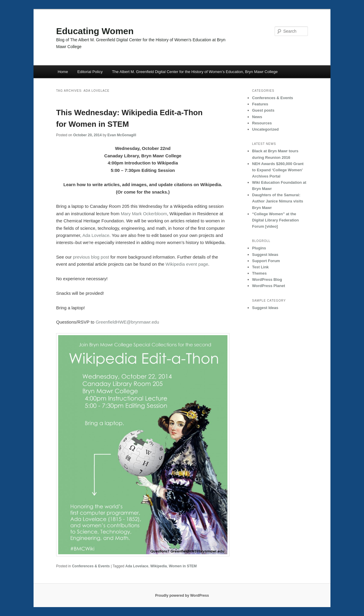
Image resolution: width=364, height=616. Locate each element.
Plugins (259, 248)
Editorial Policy (90, 72)
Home (63, 72)
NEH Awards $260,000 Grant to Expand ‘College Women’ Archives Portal (278, 170)
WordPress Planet (269, 286)
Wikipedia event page (187, 264)
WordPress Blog (267, 280)
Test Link (260, 267)
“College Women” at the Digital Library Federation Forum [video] (275, 220)
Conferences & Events (91, 566)
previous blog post (91, 257)
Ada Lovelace (96, 235)
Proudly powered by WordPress (182, 596)
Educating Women (95, 31)
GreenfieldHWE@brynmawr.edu (127, 322)
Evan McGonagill (122, 135)
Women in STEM (183, 566)
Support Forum (266, 261)
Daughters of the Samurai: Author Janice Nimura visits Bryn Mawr (278, 201)
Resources (262, 123)
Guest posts (263, 110)
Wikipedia (159, 566)
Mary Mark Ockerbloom (144, 214)
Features (260, 104)
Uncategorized (265, 129)
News (257, 117)
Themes (259, 273)
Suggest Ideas (265, 255)
